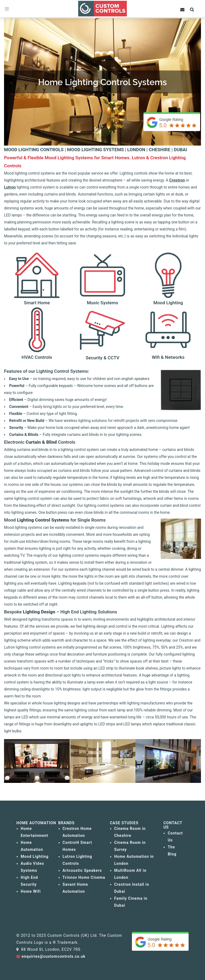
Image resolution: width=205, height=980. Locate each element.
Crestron (177, 180)
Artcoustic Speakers (82, 870)
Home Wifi (31, 891)
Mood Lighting (35, 856)
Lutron (10, 187)
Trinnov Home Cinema (84, 877)
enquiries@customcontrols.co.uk (54, 956)
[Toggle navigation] (7, 9)
